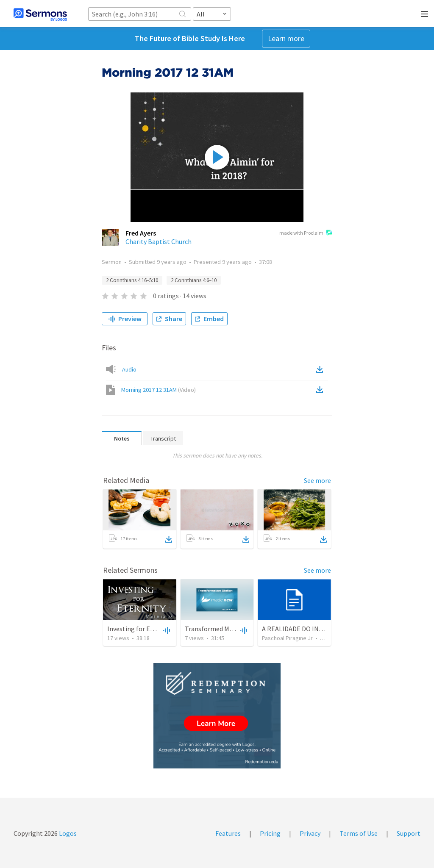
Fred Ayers (141, 233)
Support (409, 833)
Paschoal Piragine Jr (287, 638)
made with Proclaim (306, 233)
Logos (67, 833)
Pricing (270, 833)
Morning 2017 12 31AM (159, 390)
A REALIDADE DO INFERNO (301, 629)
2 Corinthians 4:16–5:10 (132, 280)
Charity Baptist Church (159, 241)
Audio (129, 369)
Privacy (310, 833)
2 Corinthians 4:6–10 (194, 280)
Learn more (286, 38)
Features (228, 833)
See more (317, 480)
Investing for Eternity (139, 629)
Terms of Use (359, 833)
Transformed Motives (216, 629)
